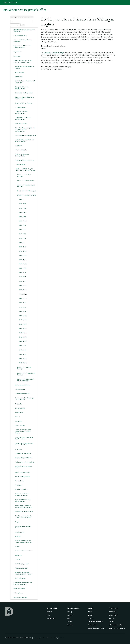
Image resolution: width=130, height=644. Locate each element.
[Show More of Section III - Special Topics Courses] (16, 185)
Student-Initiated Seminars (24, 551)
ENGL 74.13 (22, 354)
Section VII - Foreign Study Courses (26, 374)
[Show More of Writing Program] (14, 578)
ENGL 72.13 (22, 268)
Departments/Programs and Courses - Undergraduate (23, 61)
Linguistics (18, 449)
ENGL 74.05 (22, 337)
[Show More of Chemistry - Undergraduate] (14, 93)
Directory (112, 622)
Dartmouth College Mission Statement (23, 41)
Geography (18, 404)
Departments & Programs (117, 628)
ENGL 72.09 (22, 264)
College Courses (20, 107)
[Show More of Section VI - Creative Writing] (16, 367)
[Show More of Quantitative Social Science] (14, 512)
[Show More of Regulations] (12, 52)
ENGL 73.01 (22, 281)
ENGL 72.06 (22, 260)
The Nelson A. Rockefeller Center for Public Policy (23, 517)
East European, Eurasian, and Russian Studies (24, 141)
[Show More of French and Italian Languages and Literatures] (14, 398)
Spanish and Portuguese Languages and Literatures (24, 542)
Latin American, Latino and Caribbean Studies (24, 438)
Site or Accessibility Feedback (55, 638)
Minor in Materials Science (24, 458)
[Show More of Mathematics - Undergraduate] (14, 462)
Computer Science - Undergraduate (21, 112)
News (90, 612)
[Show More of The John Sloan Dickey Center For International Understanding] (14, 128)
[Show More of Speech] (14, 547)
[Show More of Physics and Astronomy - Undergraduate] (14, 500)
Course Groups (21, 165)
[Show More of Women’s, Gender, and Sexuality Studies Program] (14, 572)
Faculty (70, 612)
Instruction (17, 56)
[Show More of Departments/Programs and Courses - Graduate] (12, 583)
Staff (69, 618)
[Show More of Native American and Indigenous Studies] (14, 494)
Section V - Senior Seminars (27, 195)
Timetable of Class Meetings (54, 53)
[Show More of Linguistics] (14, 449)
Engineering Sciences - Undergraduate (22, 155)
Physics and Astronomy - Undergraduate (23, 501)
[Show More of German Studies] (14, 408)
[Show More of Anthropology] (14, 72)
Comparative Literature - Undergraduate (23, 118)
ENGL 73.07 (22, 298)
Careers (91, 618)
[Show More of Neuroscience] (14, 481)
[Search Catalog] (21, 21)
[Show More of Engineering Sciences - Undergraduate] (14, 154)
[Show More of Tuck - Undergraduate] (14, 564)
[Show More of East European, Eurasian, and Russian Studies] (14, 140)
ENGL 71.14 (22, 230)
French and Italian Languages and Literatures (25, 399)
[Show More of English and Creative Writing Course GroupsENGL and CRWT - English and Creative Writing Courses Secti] (14, 160)
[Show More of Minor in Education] (14, 150)
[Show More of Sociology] (14, 536)
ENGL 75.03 (22, 363)
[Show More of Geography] (14, 404)
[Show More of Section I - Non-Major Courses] (16, 175)
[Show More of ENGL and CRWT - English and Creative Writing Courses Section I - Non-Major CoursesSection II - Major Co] (15, 169)
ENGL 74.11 (22, 346)
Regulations (18, 52)
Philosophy (19, 485)
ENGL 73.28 (22, 311)
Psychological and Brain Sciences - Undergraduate (23, 507)
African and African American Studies (24, 67)
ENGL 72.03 (22, 251)
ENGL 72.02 (22, 247)
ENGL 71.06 (22, 221)
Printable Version (19, 589)
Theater (17, 560)
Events (90, 615)
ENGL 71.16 (22, 238)
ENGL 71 (21, 200)
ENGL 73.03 (22, 290)
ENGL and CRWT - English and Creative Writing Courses (26, 170)
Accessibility (92, 625)
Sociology (18, 536)
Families (70, 625)
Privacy (36, 638)
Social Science (20, 532)
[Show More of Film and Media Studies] (14, 394)
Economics (18, 146)
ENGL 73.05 (23, 294)
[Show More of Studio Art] (14, 555)
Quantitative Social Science (24, 512)
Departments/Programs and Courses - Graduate (23, 583)
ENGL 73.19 (22, 307)
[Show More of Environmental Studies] (14, 385)
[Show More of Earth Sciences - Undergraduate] (14, 135)
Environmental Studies (22, 385)
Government (19, 412)
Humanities (19, 421)
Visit (48, 615)
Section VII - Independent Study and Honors (26, 380)
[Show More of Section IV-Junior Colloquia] (16, 191)
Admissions (113, 612)
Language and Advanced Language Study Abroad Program (23, 431)
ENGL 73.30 (22, 316)
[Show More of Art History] (14, 77)
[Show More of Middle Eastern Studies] (14, 472)
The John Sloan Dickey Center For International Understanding (25, 130)
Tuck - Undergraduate (22, 564)
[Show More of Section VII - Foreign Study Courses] (16, 373)
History (17, 417)
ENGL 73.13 (22, 303)
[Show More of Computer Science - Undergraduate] (14, 112)
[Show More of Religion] (14, 522)
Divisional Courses (21, 124)
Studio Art (18, 555)
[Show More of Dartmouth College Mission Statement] (12, 40)
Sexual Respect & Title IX (96, 628)
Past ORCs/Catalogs (20, 597)
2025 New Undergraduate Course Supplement (24, 31)
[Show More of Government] (14, 412)
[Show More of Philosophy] (14, 485)
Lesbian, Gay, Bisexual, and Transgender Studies (24, 444)
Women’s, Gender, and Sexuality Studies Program (24, 573)
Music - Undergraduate (22, 477)
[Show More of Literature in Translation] (14, 453)
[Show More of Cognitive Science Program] (14, 103)
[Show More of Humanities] (14, 421)
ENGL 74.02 (22, 324)
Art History (19, 77)
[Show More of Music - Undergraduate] (14, 477)
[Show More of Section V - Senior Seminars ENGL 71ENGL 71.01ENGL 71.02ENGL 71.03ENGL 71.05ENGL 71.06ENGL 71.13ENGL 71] (16, 195)
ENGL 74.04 (22, 333)
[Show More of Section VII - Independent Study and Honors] (16, 379)
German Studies (20, 408)
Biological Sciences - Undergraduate (22, 88)
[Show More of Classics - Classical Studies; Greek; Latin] (14, 97)
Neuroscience (19, 481)
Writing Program (20, 578)
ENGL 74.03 (22, 329)
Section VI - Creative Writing (24, 368)
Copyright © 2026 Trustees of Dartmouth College (18, 638)
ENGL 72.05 (22, 255)
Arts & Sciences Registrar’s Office (25, 10)
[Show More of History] (14, 417)
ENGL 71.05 (22, 217)
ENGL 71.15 (22, 234)
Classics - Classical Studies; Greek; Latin (24, 98)
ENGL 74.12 (22, 350)
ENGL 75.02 (22, 359)
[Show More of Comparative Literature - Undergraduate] (14, 118)
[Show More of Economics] (14, 146)
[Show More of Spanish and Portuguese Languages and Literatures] (14, 541)
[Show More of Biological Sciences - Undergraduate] (14, 87)
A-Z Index (112, 618)
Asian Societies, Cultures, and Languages (25, 82)
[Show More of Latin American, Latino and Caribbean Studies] (14, 437)
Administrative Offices (116, 625)
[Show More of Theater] (14, 560)
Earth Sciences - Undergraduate (25, 135)
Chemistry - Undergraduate (24, 93)
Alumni (70, 622)
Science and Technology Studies (23, 527)
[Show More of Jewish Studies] (14, 425)
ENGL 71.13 (22, 225)
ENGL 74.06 (22, 341)
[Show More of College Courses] (14, 107)
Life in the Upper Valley (96, 622)
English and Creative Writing (24, 160)
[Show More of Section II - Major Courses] (16, 181)
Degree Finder (113, 615)
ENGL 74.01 (22, 320)
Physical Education (21, 489)
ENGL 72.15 (22, 277)
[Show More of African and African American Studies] (14, 66)
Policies (43, 638)
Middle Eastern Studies (23, 472)
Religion (18, 522)
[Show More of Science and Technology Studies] (14, 526)
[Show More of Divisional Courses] (14, 124)
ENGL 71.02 (22, 208)
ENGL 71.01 (22, 204)
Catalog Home (18, 593)
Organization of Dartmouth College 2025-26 (23, 47)
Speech (17, 547)
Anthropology (19, 72)
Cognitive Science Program (24, 103)
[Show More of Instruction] (12, 56)
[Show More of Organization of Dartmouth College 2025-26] (12, 46)
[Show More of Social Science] (14, 532)
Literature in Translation (23, 453)
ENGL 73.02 (22, 286)
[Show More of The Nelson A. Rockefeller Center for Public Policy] (14, 516)
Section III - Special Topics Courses (26, 186)
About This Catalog (20, 36)
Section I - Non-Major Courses (24, 176)
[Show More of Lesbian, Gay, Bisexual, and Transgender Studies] (14, 443)
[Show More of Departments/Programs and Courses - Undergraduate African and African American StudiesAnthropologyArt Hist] (12, 60)
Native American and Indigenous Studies (22, 495)
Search (23, 25)
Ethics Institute (20, 389)
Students (70, 615)
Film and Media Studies (23, 394)
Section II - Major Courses (26, 181)
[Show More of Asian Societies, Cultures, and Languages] (14, 81)
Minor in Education (21, 150)
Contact (49, 612)
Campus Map (51, 618)
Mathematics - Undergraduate (25, 462)
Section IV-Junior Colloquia (26, 191)
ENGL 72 (21, 242)
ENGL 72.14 (22, 273)
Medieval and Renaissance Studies (24, 467)
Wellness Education (21, 568)
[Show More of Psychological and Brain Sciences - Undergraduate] (14, 506)
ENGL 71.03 (22, 212)
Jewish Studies (20, 425)
